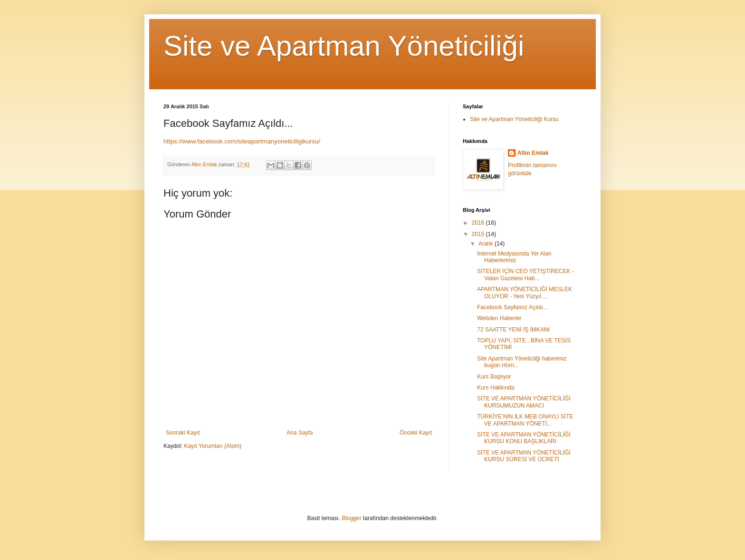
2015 (479, 234)
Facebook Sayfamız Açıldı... (512, 307)
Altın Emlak (533, 153)
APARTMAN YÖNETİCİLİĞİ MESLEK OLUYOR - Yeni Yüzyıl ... (525, 293)
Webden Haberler (499, 318)
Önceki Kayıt (416, 433)
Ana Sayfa (300, 433)
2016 (479, 223)
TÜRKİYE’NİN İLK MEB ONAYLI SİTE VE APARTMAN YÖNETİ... (525, 420)
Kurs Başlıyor (494, 377)
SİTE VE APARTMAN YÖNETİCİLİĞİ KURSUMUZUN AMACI (524, 402)
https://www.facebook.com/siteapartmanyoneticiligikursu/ (242, 141)
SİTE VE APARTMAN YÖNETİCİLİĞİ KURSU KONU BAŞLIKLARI (524, 438)
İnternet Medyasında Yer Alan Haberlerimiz (514, 257)
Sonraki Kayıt (183, 433)
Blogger (351, 518)
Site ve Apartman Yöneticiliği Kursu (514, 119)
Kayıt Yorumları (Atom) (213, 446)
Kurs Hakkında (496, 388)
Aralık (487, 244)
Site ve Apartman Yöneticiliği (344, 46)
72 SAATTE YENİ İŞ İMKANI (513, 330)
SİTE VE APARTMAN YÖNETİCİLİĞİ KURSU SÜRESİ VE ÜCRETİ (524, 456)
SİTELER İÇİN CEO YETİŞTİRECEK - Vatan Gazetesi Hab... (525, 275)
